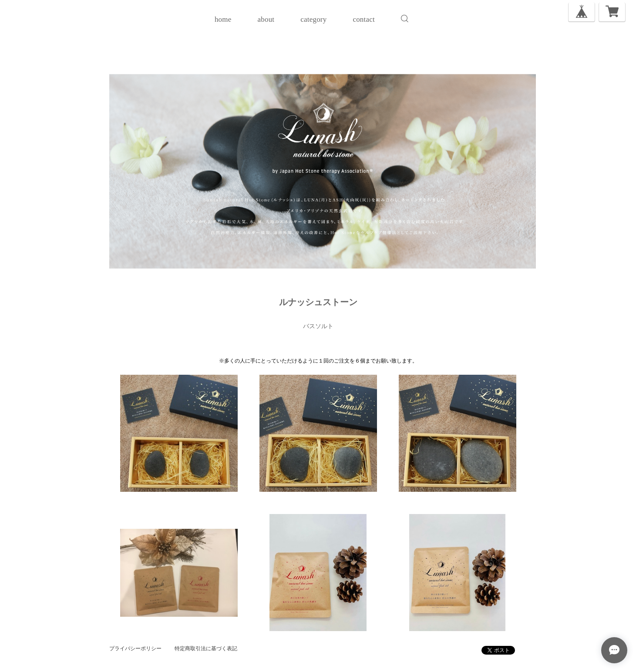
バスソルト (318, 326)
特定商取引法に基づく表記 (206, 648)
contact (363, 19)
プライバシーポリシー (135, 648)
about (266, 19)
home (223, 19)
